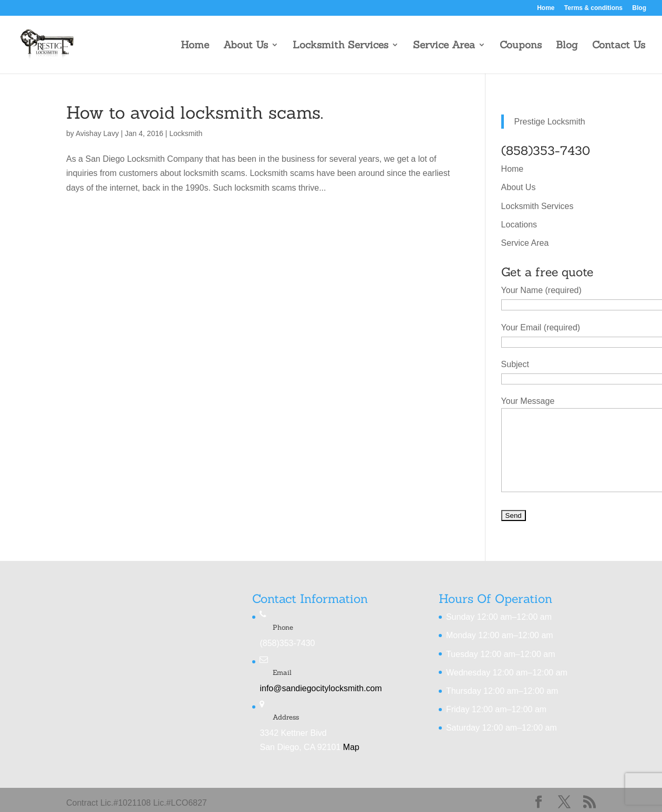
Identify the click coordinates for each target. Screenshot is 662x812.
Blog (639, 8)
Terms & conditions (593, 8)
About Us (246, 46)
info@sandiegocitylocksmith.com (320, 688)
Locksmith (186, 133)
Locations (519, 225)
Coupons (521, 46)
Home (546, 8)
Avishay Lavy (97, 133)
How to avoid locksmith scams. (195, 112)
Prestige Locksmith (550, 122)
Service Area (444, 46)
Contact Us (619, 46)
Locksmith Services (340, 46)
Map (351, 747)
